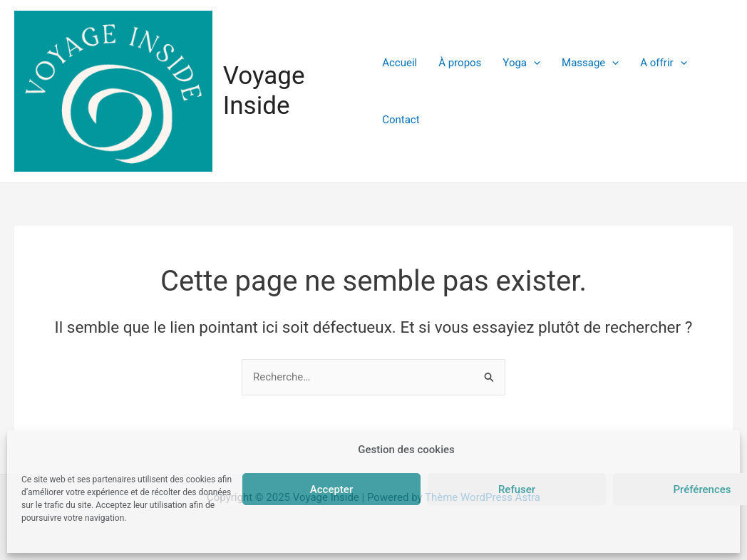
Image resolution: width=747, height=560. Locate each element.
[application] (534, 63)
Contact (401, 120)
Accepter (331, 489)
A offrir (663, 63)
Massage (590, 63)
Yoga (521, 63)
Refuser (517, 489)
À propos (460, 63)
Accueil (400, 63)
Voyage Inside (264, 91)
